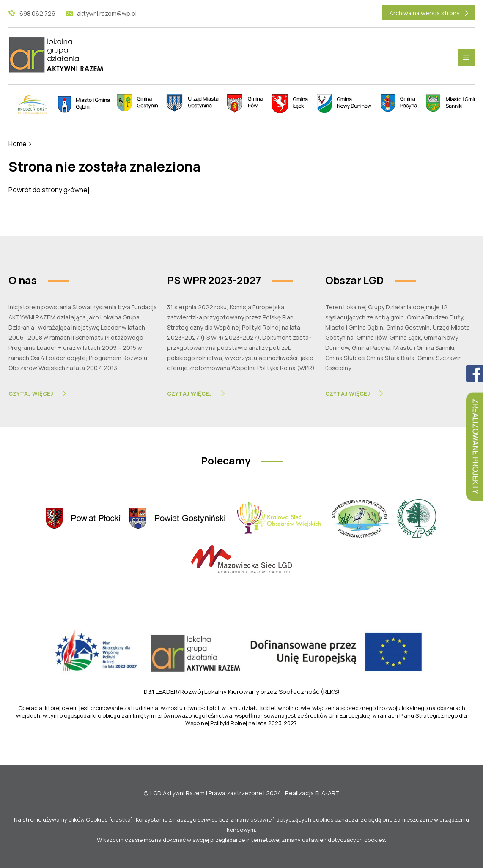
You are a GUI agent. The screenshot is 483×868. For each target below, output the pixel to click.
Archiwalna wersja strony (424, 13)
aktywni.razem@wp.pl (107, 13)
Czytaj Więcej (31, 393)
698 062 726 (37, 13)
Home (18, 144)
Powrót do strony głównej (49, 190)
